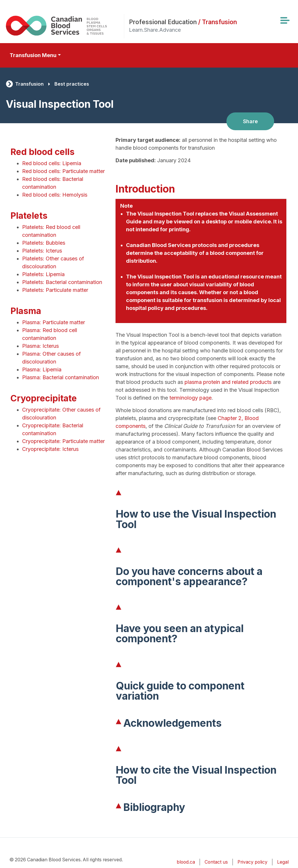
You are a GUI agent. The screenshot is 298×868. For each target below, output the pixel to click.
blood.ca (186, 862)
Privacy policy (252, 862)
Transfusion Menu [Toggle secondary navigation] (33, 55)
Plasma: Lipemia (42, 369)
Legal (283, 862)
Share (250, 121)
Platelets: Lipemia (43, 274)
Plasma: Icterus (40, 346)
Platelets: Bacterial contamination (62, 282)
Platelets (29, 216)
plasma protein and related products (228, 382)
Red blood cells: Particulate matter (63, 171)
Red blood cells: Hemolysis (55, 195)
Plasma (26, 311)
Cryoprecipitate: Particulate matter (63, 441)
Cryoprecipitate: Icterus (50, 449)
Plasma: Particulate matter (54, 322)
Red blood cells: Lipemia (52, 163)
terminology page (190, 398)
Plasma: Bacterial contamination (61, 377)
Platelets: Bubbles (44, 243)
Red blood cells (42, 152)
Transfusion (29, 84)
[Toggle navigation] (285, 20)
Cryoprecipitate (44, 398)
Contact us (216, 862)
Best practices (72, 84)
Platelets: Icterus (42, 251)
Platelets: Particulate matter (55, 290)
